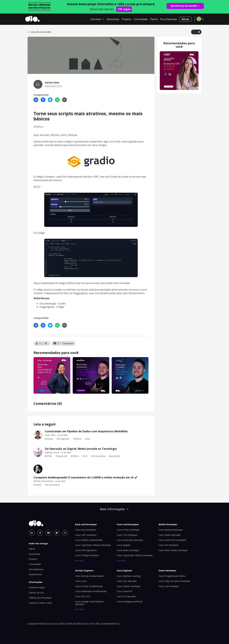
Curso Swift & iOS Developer (172, 540)
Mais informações (114, 509)
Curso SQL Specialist (127, 581)
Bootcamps (113, 19)
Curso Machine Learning (129, 576)
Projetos (127, 19)
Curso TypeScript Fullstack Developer (93, 545)
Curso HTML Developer (128, 530)
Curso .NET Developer (86, 535)
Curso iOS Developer (169, 545)
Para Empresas (168, 19)
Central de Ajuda (37, 587)
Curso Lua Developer (169, 586)
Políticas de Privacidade (40, 598)
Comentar (68, 343)
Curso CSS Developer (127, 535)
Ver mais (79, 561)
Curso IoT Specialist (126, 596)
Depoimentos (35, 574)
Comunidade (141, 19)
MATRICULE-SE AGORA (185, 6)
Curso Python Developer (129, 586)
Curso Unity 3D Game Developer (174, 581)
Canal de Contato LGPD (40, 603)
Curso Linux (81, 581)
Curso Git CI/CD (83, 596)
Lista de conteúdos (39, 32)
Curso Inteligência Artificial (130, 602)
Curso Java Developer (86, 530)
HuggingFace (47, 307)
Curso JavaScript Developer (130, 540)
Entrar (186, 19)
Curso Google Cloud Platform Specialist (89, 603)
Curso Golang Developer (87, 555)
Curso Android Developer (171, 530)
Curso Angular (124, 545)
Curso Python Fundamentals (89, 540)
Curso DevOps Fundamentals (89, 576)
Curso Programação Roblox (172, 576)
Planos (154, 19)
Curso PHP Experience (86, 550)
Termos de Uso (36, 593)
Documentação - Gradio (53, 304)
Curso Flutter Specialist (170, 535)
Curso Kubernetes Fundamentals (91, 591)
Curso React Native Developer (173, 550)
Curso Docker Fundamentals (89, 586)
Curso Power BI (124, 591)
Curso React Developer (128, 550)
